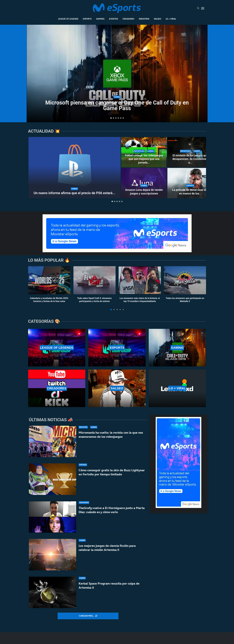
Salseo (158, 19)
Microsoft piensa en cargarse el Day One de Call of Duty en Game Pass (117, 105)
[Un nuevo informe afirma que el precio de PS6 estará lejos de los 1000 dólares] (75, 168)
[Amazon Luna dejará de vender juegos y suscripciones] (144, 183)
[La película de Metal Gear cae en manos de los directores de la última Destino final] (190, 183)
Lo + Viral (171, 19)
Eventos (114, 19)
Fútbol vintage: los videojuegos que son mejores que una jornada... (144, 159)
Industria (144, 19)
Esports (87, 19)
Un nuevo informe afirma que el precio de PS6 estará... (74, 193)
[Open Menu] (203, 8)
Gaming (100, 19)
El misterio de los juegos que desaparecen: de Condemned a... (190, 159)
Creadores (128, 19)
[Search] (198, 8)
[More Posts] (88, 616)
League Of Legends (68, 19)
